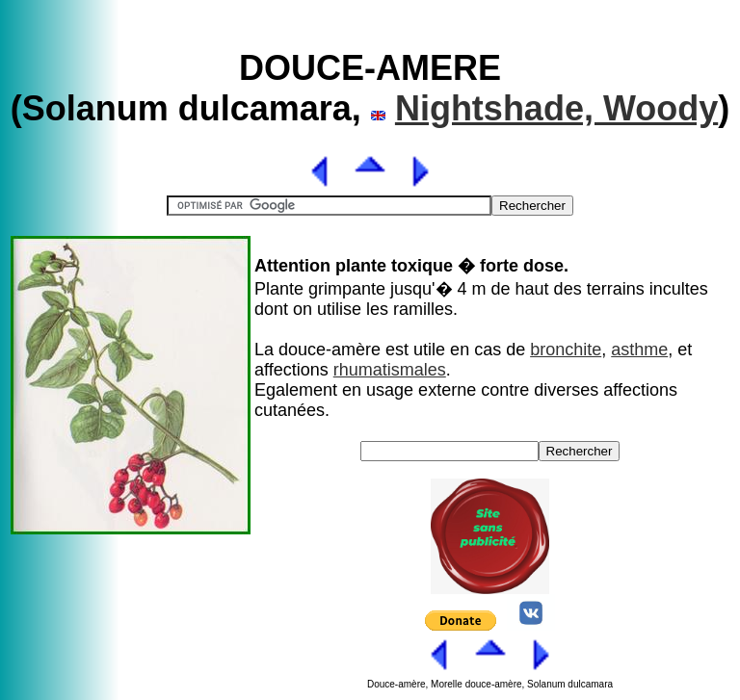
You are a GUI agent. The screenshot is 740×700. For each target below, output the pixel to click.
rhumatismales (390, 370)
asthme (639, 350)
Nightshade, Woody (556, 108)
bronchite (566, 350)
